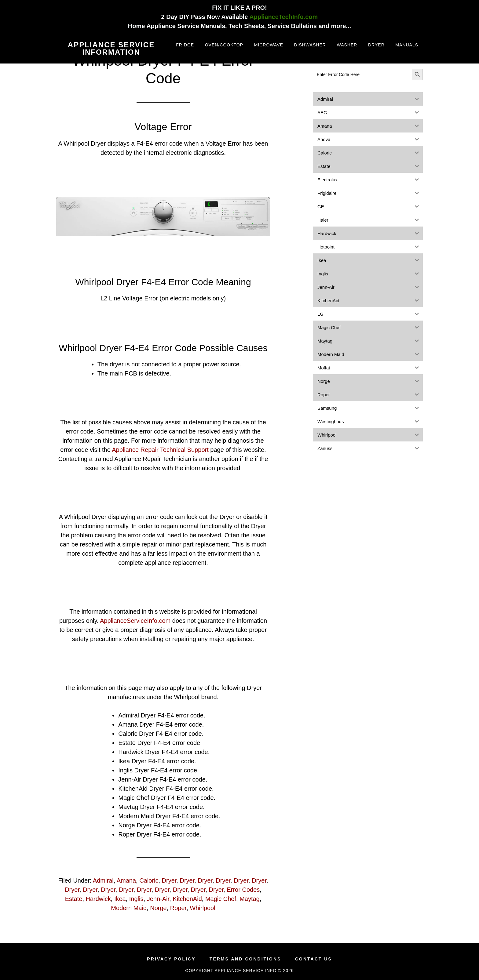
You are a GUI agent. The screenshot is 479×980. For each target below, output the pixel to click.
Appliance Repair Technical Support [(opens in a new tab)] (160, 450)
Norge (158, 908)
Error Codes (243, 890)
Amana (126, 880)
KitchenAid (187, 899)
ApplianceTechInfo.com (283, 17)
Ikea (120, 899)
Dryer (169, 880)
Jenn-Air (158, 899)
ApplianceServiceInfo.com (135, 621)
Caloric (149, 880)
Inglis (136, 899)
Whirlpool (202, 908)
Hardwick (98, 899)
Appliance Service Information (111, 48)
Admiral (103, 880)
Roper (178, 908)
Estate (74, 899)
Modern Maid (129, 908)
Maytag (250, 899)
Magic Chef (221, 899)
